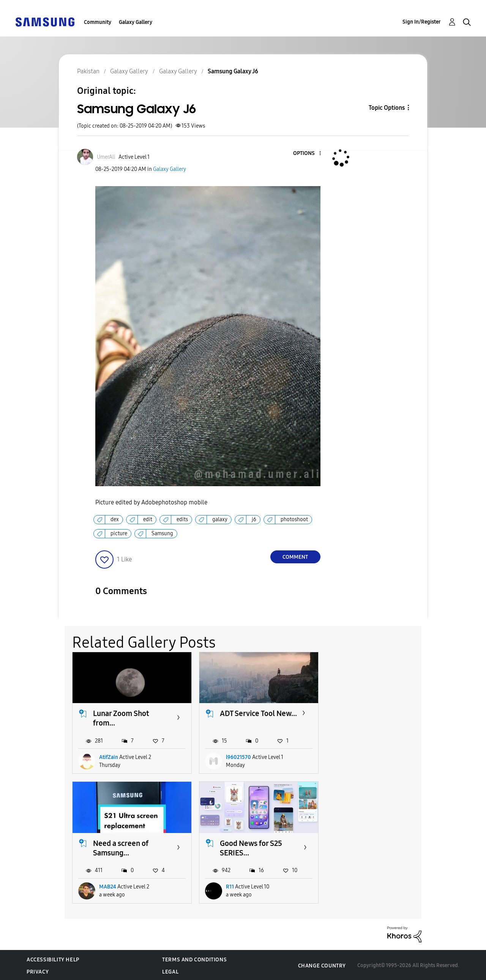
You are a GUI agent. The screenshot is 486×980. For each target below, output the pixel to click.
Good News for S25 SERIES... (124, 846)
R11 (103, 886)
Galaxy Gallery (136, 22)
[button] (307, 154)
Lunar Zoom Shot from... (121, 718)
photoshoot (294, 519)
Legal (170, 971)
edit (148, 519)
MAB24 (358, 756)
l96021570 (237, 756)
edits (182, 519)
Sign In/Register (422, 22)
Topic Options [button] (387, 108)
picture (119, 533)
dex (115, 519)
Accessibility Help (53, 959)
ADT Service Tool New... (246, 718)
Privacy (38, 971)
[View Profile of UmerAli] (106, 157)
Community (98, 22)
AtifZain (109, 756)
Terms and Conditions (194, 959)
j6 (254, 519)
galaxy (220, 519)
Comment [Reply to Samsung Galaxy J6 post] (295, 557)
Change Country (322, 964)
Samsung (162, 533)
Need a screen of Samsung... (371, 718)
